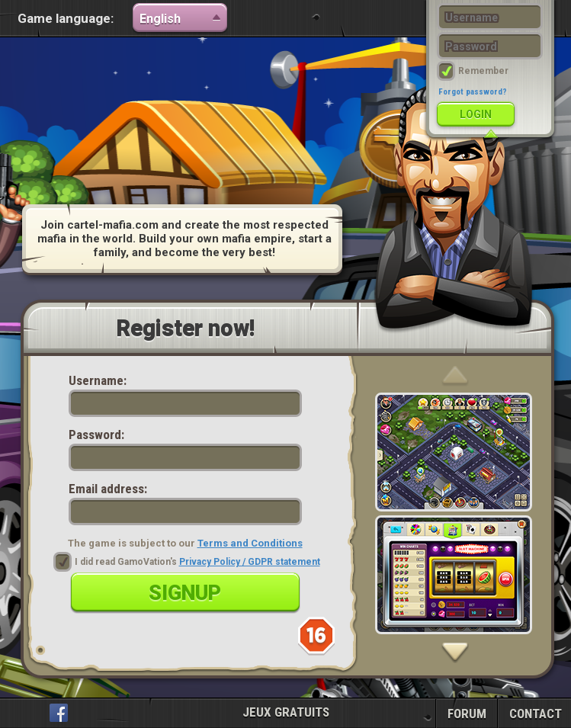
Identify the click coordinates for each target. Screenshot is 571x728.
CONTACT (536, 714)
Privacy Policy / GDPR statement (250, 562)
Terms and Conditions (250, 543)
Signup (185, 593)
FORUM (467, 714)
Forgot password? (473, 92)
